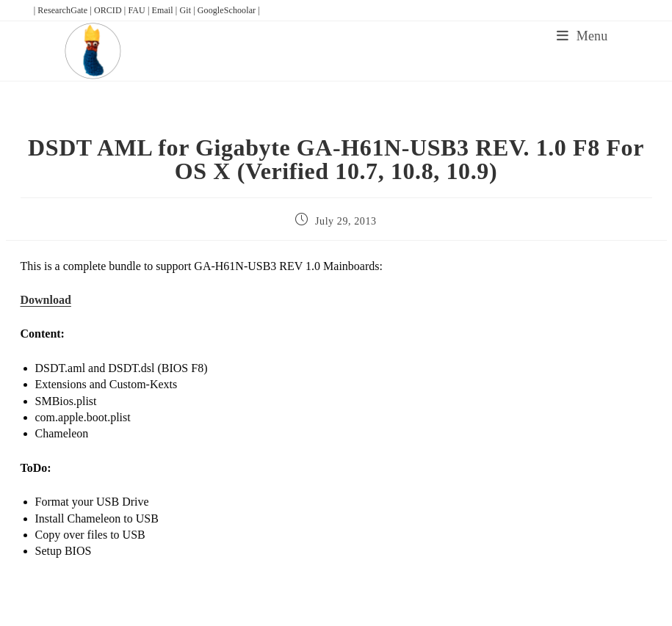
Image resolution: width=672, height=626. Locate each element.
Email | (166, 10)
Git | (188, 10)
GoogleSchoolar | (229, 10)
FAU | (140, 10)
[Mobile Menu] (582, 36)
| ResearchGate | (64, 10)
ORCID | (111, 10)
